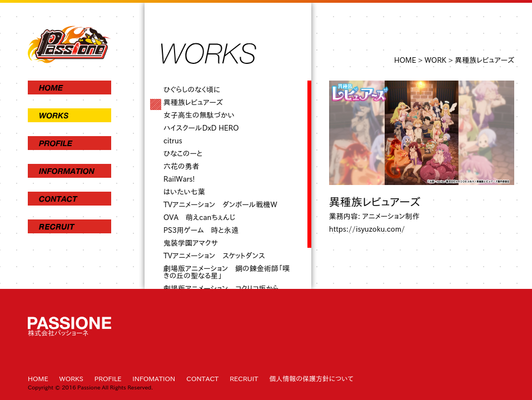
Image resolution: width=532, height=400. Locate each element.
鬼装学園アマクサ (191, 243)
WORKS (71, 378)
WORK (436, 60)
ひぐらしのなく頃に (192, 90)
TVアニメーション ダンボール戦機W (220, 205)
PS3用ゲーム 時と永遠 (201, 230)
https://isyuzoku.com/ (367, 229)
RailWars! (179, 179)
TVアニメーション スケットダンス (214, 256)
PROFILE (108, 378)
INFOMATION (154, 378)
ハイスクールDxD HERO (201, 128)
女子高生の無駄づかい (199, 115)
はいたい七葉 (184, 192)
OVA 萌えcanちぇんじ (199, 217)
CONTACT (202, 378)
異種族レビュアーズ (193, 102)
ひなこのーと (183, 154)
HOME (405, 60)
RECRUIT (244, 378)
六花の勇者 (182, 166)
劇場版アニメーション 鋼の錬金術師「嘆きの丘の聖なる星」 (227, 272)
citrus (173, 141)
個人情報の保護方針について (311, 378)
